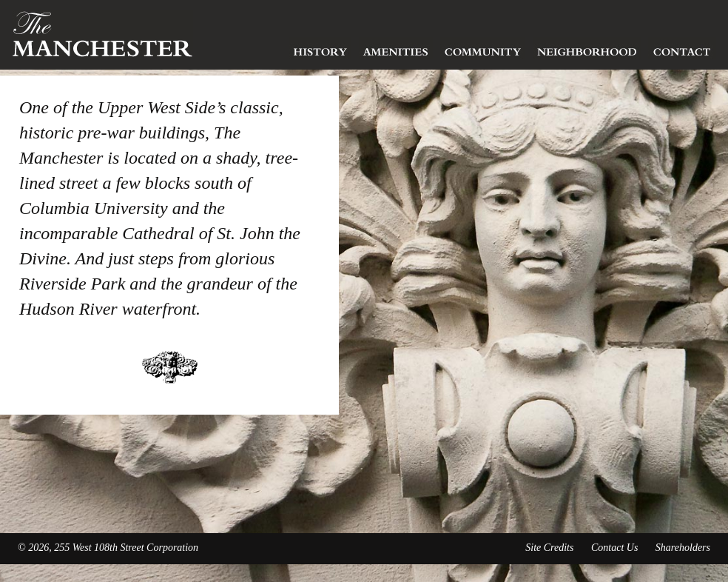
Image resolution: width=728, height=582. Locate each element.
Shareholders (683, 548)
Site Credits (549, 548)
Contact (682, 48)
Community (483, 48)
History (320, 48)
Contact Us (614, 548)
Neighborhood (587, 48)
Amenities (396, 48)
